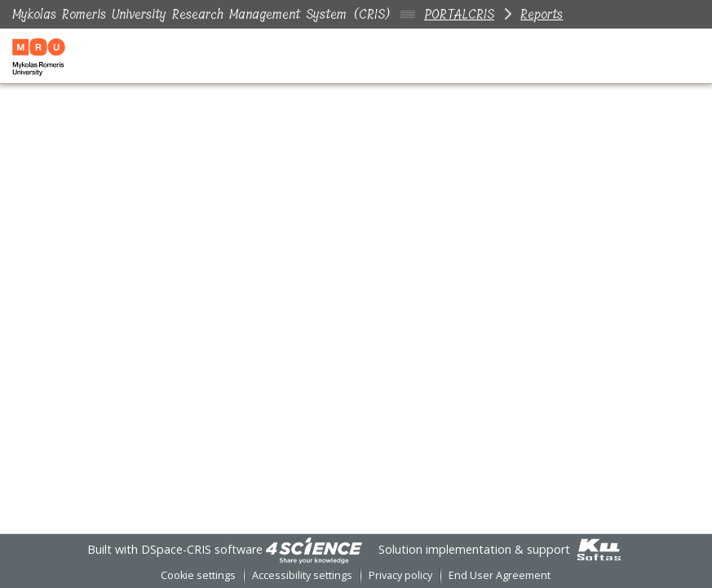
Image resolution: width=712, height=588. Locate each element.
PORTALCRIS (459, 14)
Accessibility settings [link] (302, 575)
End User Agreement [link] (500, 575)
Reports (542, 14)
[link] (314, 549)
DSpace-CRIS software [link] (202, 549)
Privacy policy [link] (400, 575)
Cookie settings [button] (198, 575)
